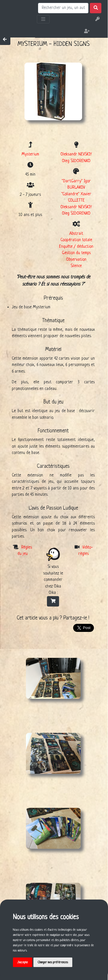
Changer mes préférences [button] (53, 962)
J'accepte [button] (23, 962)
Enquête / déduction (76, 247)
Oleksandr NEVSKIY (76, 154)
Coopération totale (76, 240)
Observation (76, 260)
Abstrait (76, 234)
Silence (76, 266)
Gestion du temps (76, 253)
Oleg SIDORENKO (76, 161)
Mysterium (30, 154)
